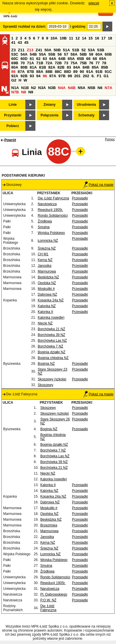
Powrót (10, 140)
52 (84, 50)
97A (53, 76)
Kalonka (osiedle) (51, 318)
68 (95, 59)
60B (108, 54)
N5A (82, 88)
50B (57, 50)
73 (66, 63)
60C (15, 59)
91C (108, 72)
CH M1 (43, 254)
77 (98, 63)
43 (20, 43)
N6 (100, 88)
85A (95, 67)
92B (24, 76)
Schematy (86, 115)
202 (86, 76)
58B (83, 54)
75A (74, 63)
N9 (31, 92)
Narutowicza (47, 204)
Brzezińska (49, 525)
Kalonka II (45, 312)
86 (13, 72)
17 (103, 38)
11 (71, 38)
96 (45, 76)
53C (15, 54)
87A (21, 72)
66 (89, 59)
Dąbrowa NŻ (47, 294)
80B (24, 67)
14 (84, 38)
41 (13, 43)
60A (99, 54)
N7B (15, 92)
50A (48, 50)
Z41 (39, 50)
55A (42, 54)
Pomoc (110, 139)
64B (62, 59)
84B (86, 67)
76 (91, 63)
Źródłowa (45, 221)
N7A (109, 88)
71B (40, 63)
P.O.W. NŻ (48, 600)
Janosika (44, 266)
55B (52, 54)
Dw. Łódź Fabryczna (53, 198)
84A (77, 67)
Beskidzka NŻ (48, 277)
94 (38, 76)
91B (99, 72)
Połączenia (50, 115)
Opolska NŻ (47, 283)
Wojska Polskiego (51, 233)
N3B (52, 88)
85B (104, 67)
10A (54, 38)
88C (58, 72)
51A (66, 50)
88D (67, 72)
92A (15, 76)
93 (32, 76)
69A (103, 59)
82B (61, 67)
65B (80, 59)
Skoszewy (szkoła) (52, 379)
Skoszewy (45, 385)
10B (63, 38)
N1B (25, 88)
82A (52, 67)
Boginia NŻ (46, 364)
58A (74, 54)
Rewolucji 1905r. (50, 210)
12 (78, 38)
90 (82, 72)
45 (26, 43)
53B (101, 50)
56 (60, 54)
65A (71, 59)
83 (69, 67)
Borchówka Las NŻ (52, 341)
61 (32, 59)
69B (15, 63)
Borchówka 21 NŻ (51, 329)
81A (33, 67)
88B (49, 72)
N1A (15, 88)
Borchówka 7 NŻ (51, 346)
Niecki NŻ (45, 323)
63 (45, 59)
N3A (42, 88)
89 (75, 72)
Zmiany (50, 105)
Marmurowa (47, 271)
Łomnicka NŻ (48, 241)
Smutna (44, 227)
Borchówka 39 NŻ (51, 335)
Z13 (30, 50)
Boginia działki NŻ (52, 352)
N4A (62, 88)
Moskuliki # (46, 289)
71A (31, 63)
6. (93, 76)
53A (91, 50)
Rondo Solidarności (53, 216)
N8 (23, 92)
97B (62, 76)
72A (49, 63)
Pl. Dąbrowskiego (54, 594)
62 (38, 59)
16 (97, 38)
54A (24, 54)
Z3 (14, 50)
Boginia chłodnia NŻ (53, 358)
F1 (99, 76)
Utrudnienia (86, 105)
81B (42, 67)
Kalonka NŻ (47, 306)
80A (15, 67)
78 (104, 63)
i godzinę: (78, 27)
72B (58, 63)
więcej (94, 3)
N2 (34, 88)
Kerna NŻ (45, 260)
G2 (14, 80)
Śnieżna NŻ (47, 248)
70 (23, 63)
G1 (106, 76)
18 (110, 38)
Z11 (21, 50)
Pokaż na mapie (98, 185)
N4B (72, 88)
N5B (91, 88)
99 (70, 76)
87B (31, 72)
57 (66, 54)
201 (77, 76)
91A (90, 72)
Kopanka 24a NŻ (51, 300)
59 (91, 54)
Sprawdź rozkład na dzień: (24, 27)
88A (40, 72)
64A (53, 59)
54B (33, 54)
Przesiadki (80, 198)
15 (91, 38)
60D (24, 59)
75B (83, 63)
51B (76, 50)
